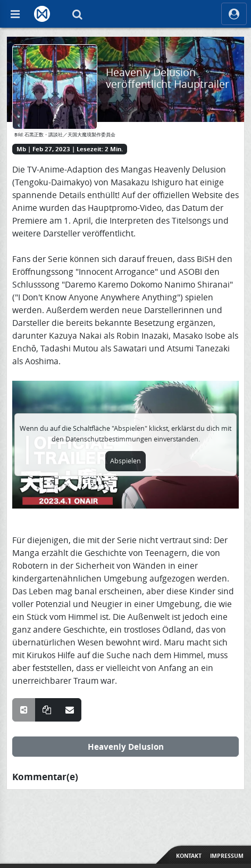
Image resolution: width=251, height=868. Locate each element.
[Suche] (77, 14)
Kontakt (189, 856)
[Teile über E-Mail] (70, 710)
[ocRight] (234, 14)
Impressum (227, 856)
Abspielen (125, 461)
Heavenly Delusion (126, 747)
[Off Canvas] (15, 14)
